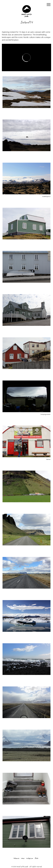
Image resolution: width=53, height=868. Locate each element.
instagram (30, 858)
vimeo (23, 858)
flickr (36, 858)
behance (16, 858)
